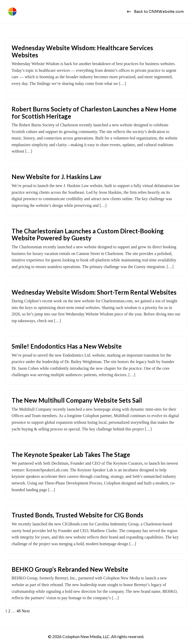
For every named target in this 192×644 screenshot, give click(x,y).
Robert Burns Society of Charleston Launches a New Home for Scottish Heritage (94, 113)
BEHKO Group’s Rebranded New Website (70, 569)
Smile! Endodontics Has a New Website (67, 346)
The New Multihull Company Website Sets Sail (77, 400)
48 (19, 611)
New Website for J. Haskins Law (56, 177)
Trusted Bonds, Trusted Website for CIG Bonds (77, 515)
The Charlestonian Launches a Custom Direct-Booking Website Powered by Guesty (88, 235)
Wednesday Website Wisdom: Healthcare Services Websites (82, 51)
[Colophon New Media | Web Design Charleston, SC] (12, 12)
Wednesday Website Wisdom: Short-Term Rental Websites (94, 292)
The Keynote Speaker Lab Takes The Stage (71, 455)
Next (26, 611)
